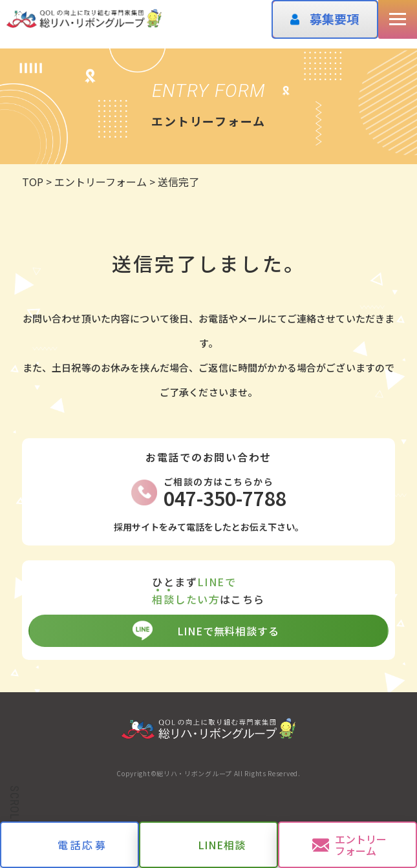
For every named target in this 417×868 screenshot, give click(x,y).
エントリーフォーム (361, 845)
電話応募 (82, 845)
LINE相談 (222, 845)
